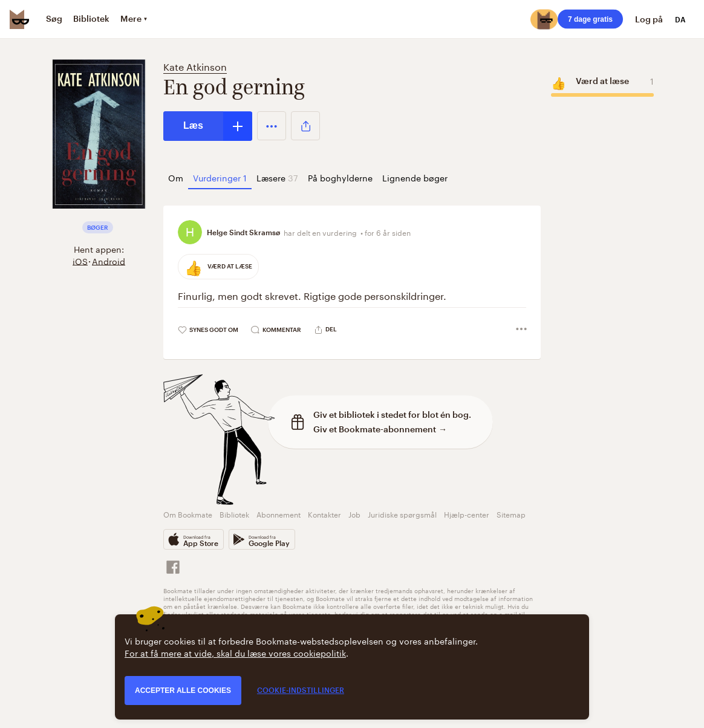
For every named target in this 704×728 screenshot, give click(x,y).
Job (354, 514)
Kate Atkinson (195, 66)
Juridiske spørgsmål (402, 514)
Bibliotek (234, 514)
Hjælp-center (467, 514)
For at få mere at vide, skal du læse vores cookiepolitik (235, 652)
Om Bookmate (188, 514)
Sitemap (511, 514)
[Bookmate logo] (19, 19)
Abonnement (279, 514)
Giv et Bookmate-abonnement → (380, 429)
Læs (193, 125)
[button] (272, 126)
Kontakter (324, 514)
